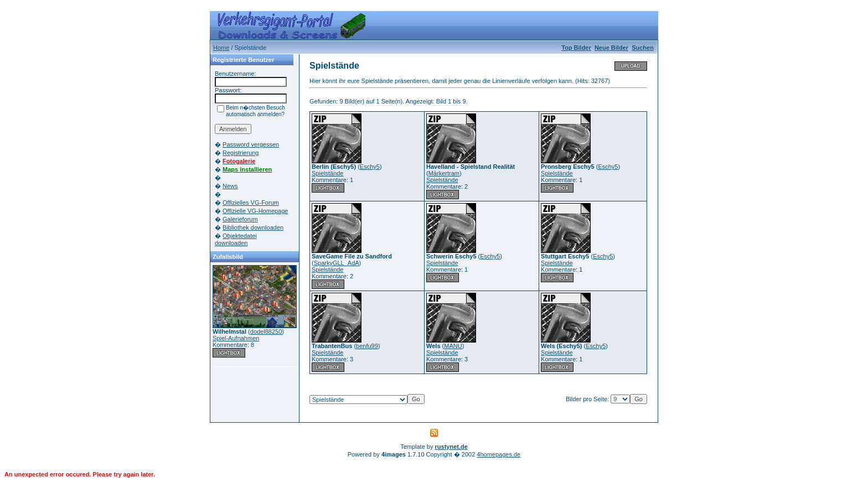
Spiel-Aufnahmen (236, 338)
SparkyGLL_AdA (337, 263)
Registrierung (241, 153)
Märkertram (444, 173)
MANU (453, 346)
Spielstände (328, 173)
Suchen (643, 48)
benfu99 (367, 346)
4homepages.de (498, 454)
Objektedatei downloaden (236, 239)
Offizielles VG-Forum (251, 203)
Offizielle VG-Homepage (255, 211)
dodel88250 (266, 331)
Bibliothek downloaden (253, 227)
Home (221, 48)
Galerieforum (240, 219)
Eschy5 (370, 167)
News (230, 186)
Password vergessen (251, 144)
